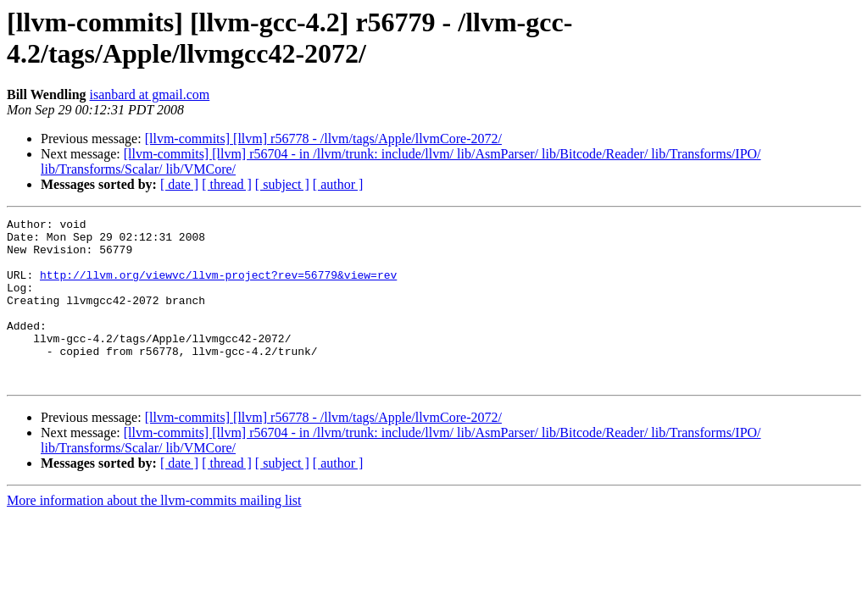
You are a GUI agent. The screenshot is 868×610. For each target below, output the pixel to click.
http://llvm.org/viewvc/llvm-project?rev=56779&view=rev (218, 287)
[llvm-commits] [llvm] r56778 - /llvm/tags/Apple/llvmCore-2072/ (323, 139)
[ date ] (179, 184)
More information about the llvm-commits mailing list (154, 533)
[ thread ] (227, 184)
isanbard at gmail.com (150, 94)
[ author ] (338, 184)
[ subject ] (282, 184)
